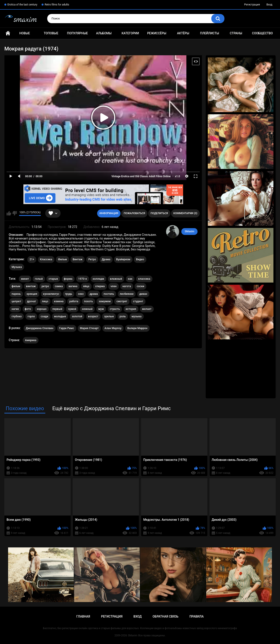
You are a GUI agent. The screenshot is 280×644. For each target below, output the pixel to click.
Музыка (17, 267)
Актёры (183, 33)
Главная (8, 33)
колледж (99, 279)
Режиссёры (157, 33)
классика (144, 279)
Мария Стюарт (89, 328)
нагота (127, 286)
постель (109, 294)
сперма (100, 286)
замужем (105, 301)
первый (57, 309)
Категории (130, 33)
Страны (236, 33)
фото (28, 309)
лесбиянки (127, 294)
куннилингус (51, 294)
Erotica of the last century (22, 5)
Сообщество (262, 33)
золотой (77, 316)
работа (74, 301)
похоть (88, 301)
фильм (16, 286)
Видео (140, 259)
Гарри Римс (67, 328)
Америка (31, 340)
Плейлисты (209, 33)
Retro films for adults (57, 5)
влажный (116, 279)
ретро (45, 286)
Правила (197, 616)
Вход (269, 5)
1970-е (83, 279)
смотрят (122, 301)
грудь (69, 294)
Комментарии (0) (185, 213)
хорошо (42, 309)
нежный (87, 309)
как (130, 279)
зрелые (109, 316)
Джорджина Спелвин (40, 328)
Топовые (51, 33)
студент (138, 301)
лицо (45, 301)
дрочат (31, 301)
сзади (45, 316)
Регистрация (252, 5)
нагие (15, 309)
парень (16, 294)
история (131, 309)
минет (25, 279)
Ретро (92, 259)
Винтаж (78, 259)
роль (123, 316)
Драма (106, 259)
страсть (115, 309)
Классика (46, 259)
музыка (137, 316)
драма (94, 294)
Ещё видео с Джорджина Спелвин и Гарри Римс (111, 408)
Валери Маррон (137, 328)
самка (59, 286)
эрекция (32, 294)
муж (101, 309)
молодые (60, 316)
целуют (16, 301)
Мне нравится (9, 213)
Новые (24, 33)
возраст (93, 316)
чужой (72, 309)
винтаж (31, 286)
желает (147, 309)
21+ (32, 259)
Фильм (62, 259)
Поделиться (159, 213)
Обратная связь (165, 616)
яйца (86, 286)
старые (53, 279)
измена (59, 301)
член (114, 286)
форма (68, 279)
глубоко (17, 316)
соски (140, 286)
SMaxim (189, 231)
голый (39, 279)
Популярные (77, 33)
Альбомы (104, 33)
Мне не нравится (15, 213)
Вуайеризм (123, 259)
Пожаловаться (134, 213)
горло (31, 316)
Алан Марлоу (113, 328)
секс (81, 294)
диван (143, 294)
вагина (73, 286)
